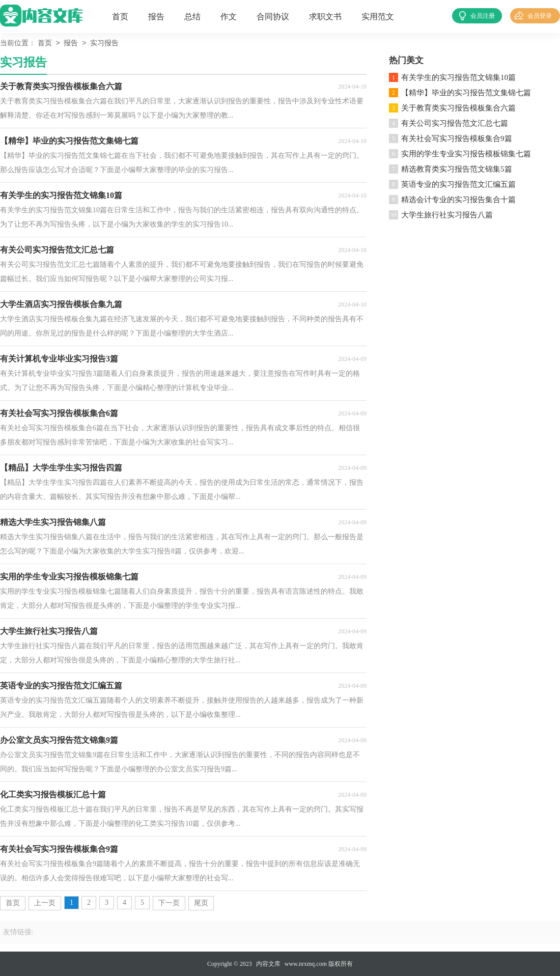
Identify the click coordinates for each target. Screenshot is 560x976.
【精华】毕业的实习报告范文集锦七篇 (466, 93)
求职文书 (325, 17)
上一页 (45, 903)
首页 (120, 17)
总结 (192, 17)
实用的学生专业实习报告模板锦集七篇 (466, 154)
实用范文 (378, 17)
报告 (156, 17)
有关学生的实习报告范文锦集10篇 (458, 77)
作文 (229, 17)
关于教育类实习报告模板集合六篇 (458, 108)
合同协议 (273, 17)
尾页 (201, 903)
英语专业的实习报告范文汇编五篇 (458, 184)
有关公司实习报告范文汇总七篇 (455, 123)
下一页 (169, 903)
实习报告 (104, 44)
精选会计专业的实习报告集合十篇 (458, 200)
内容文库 (268, 964)
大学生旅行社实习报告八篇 (447, 215)
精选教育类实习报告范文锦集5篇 (457, 169)
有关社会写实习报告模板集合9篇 (457, 138)
